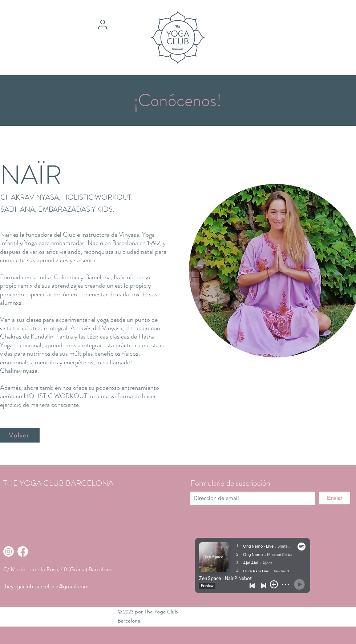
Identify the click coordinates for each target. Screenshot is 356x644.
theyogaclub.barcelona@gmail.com (46, 586)
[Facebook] (23, 551)
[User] (102, 24)
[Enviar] (335, 498)
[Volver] (20, 435)
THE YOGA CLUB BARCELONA (58, 483)
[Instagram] (9, 551)
